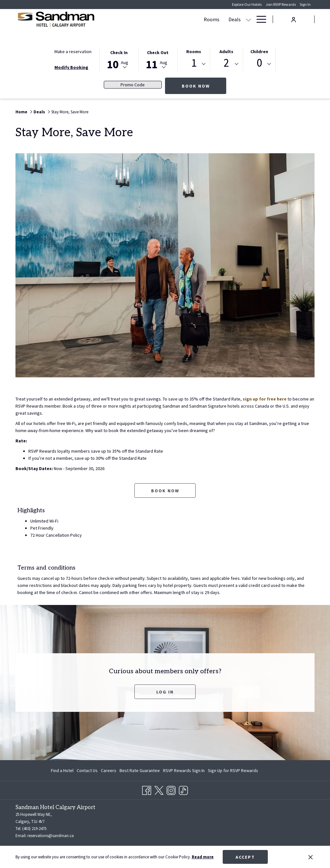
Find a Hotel (62, 770)
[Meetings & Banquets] (217, 19)
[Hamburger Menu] (259, 19)
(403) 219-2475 (34, 829)
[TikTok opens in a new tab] (183, 789)
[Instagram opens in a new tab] (171, 789)
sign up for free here (265, 399)
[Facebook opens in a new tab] (147, 789)
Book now (204, 86)
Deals (39, 112)
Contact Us (87, 770)
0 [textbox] (259, 63)
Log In (165, 692)
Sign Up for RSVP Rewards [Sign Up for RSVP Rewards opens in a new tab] (233, 771)
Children (259, 52)
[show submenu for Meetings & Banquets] (248, 19)
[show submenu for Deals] (186, 19)
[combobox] (194, 64)
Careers (109, 770)
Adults (226, 52)
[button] (119, 59)
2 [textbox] (226, 63)
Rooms (194, 52)
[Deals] (172, 19)
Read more (203, 857)
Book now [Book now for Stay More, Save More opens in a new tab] (165, 491)
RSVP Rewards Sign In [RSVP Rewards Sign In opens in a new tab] (184, 771)
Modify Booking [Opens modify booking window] (71, 67)
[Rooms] (149, 19)
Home (21, 112)
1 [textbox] (194, 63)
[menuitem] (63, 770)
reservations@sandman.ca (51, 836)
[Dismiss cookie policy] (311, 857)
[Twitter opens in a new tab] (159, 789)
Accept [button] (245, 857)
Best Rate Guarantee (140, 770)
